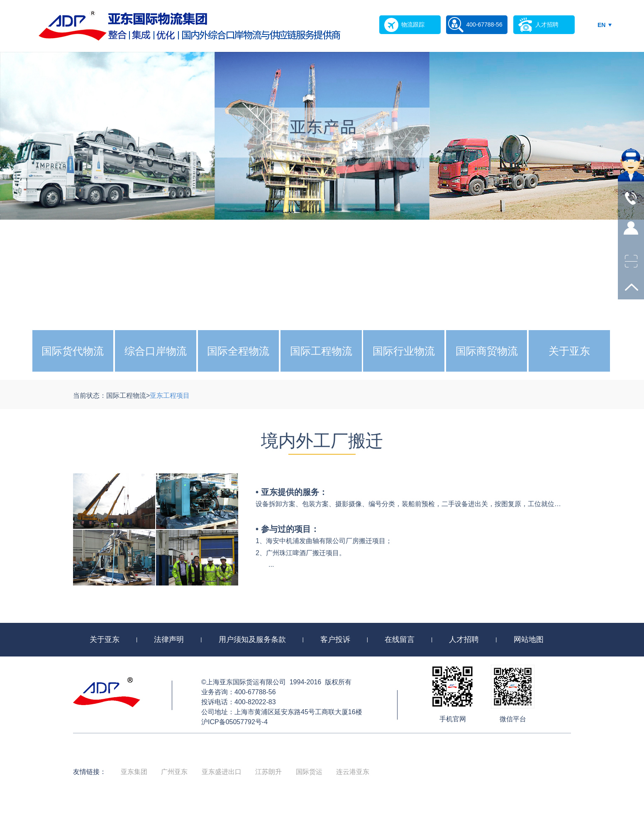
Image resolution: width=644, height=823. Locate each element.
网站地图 (529, 639)
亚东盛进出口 (222, 772)
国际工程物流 (321, 351)
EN (601, 25)
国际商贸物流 (487, 351)
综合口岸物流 (156, 351)
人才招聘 (464, 639)
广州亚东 (174, 772)
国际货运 (309, 772)
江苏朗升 (268, 772)
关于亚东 (569, 351)
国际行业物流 (404, 351)
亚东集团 (134, 772)
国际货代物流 (73, 351)
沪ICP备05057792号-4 (234, 722)
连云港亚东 (353, 772)
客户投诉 (335, 639)
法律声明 (169, 639)
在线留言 (400, 639)
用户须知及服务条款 (252, 639)
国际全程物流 (238, 351)
